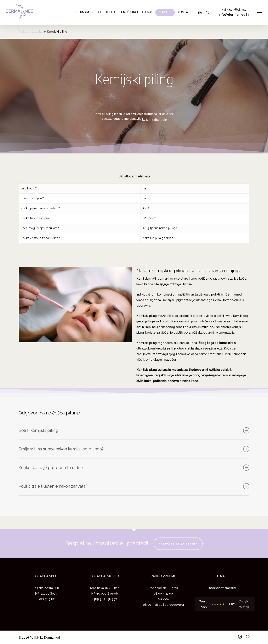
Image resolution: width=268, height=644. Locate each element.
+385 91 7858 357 (234, 10)
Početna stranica (31, 32)
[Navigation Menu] (260, 13)
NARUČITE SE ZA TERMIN (178, 544)
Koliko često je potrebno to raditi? (134, 468)
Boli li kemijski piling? (134, 430)
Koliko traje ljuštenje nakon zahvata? (134, 486)
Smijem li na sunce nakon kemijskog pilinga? (134, 449)
